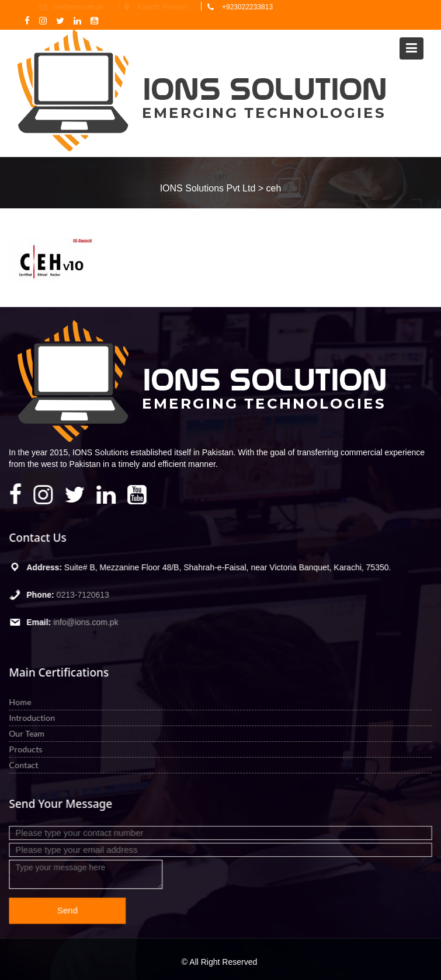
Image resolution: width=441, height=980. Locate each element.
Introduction (34, 718)
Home (22, 702)
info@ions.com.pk (87, 622)
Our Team (29, 733)
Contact (25, 764)
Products (27, 749)
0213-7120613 (84, 595)
